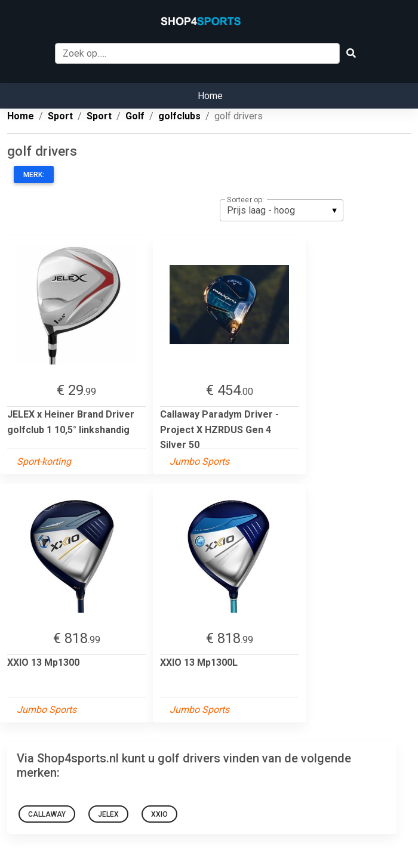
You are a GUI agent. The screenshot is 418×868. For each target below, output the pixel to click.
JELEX (108, 814)
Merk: (34, 175)
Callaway (47, 814)
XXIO (159, 814)
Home (210, 96)
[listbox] (282, 210)
